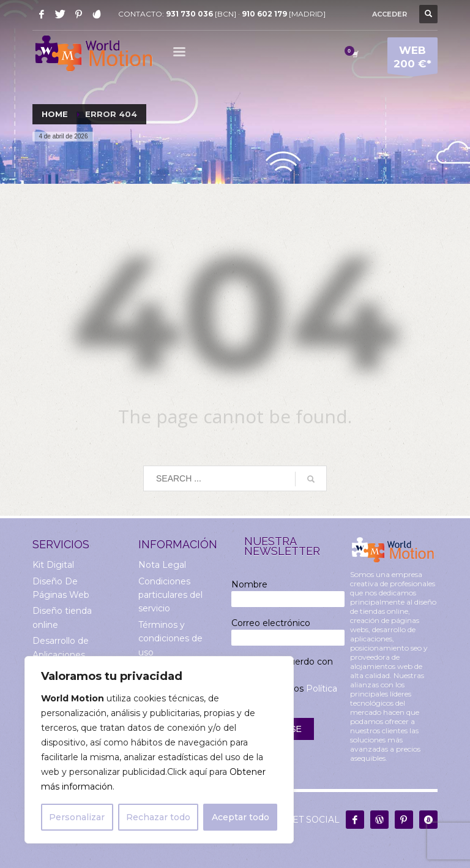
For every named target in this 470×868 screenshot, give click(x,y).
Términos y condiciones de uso (170, 639)
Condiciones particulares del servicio (170, 595)
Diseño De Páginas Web (61, 588)
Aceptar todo (241, 817)
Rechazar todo (158, 817)
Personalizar (77, 817)
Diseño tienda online (62, 617)
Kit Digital (53, 565)
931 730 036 (189, 14)
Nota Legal (162, 565)
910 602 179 (264, 14)
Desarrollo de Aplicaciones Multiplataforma (66, 655)
